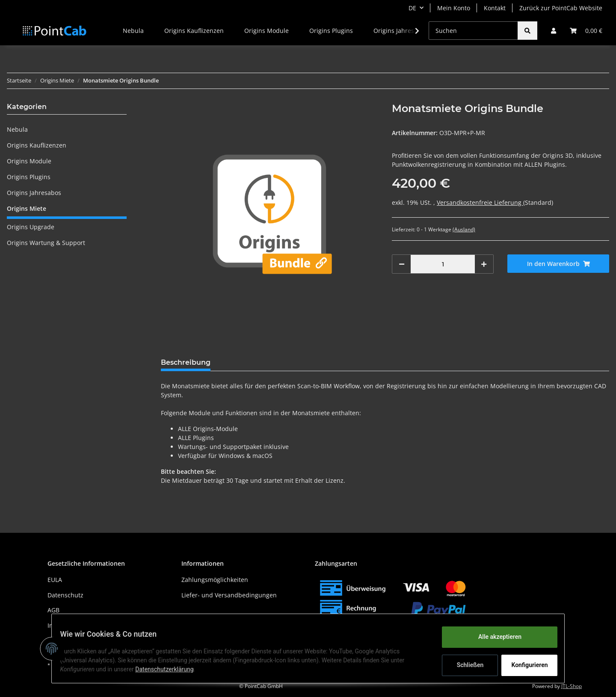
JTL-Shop (572, 686)
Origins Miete (27, 208)
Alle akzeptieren (494, 637)
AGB (53, 610)
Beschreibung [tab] (186, 362)
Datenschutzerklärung (170, 669)
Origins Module (29, 161)
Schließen (465, 665)
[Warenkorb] (586, 31)
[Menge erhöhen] (484, 264)
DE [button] (412, 8)
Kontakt (495, 8)
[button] (554, 31)
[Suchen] (473, 31)
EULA (55, 580)
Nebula (17, 129)
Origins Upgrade (31, 227)
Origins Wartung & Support (46, 243)
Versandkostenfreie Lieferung (480, 202)
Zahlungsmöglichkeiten (215, 580)
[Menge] (443, 264)
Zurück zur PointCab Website (561, 8)
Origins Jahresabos (34, 193)
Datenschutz (65, 595)
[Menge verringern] (402, 264)
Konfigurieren (525, 665)
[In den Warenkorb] (558, 264)
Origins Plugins (29, 177)
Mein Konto (454, 8)
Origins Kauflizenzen (37, 145)
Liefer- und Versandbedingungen (229, 595)
